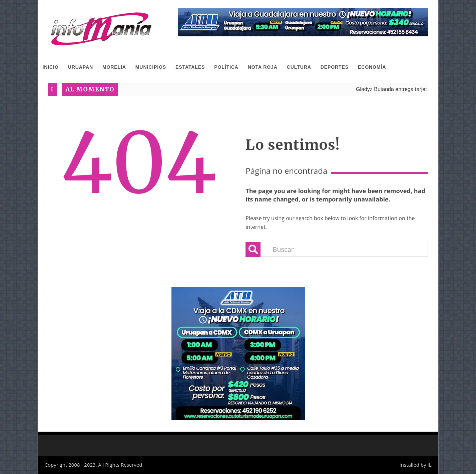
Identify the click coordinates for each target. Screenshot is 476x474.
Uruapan (81, 67)
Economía (372, 67)
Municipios (151, 67)
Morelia (114, 67)
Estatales (190, 67)
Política (226, 67)
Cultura (299, 67)
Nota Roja (263, 67)
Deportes (335, 67)
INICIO (51, 67)
